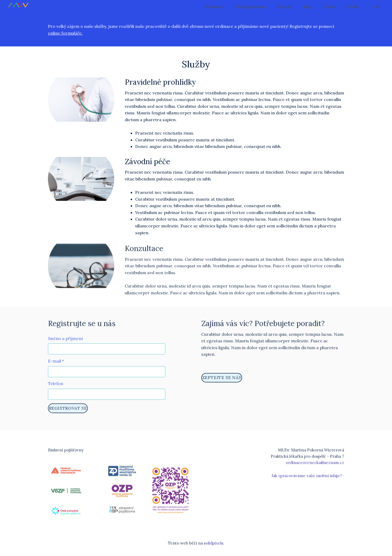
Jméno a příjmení (65, 341)
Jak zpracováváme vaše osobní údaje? (307, 479)
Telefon (56, 386)
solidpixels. (214, 546)
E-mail (56, 363)
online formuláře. (65, 33)
